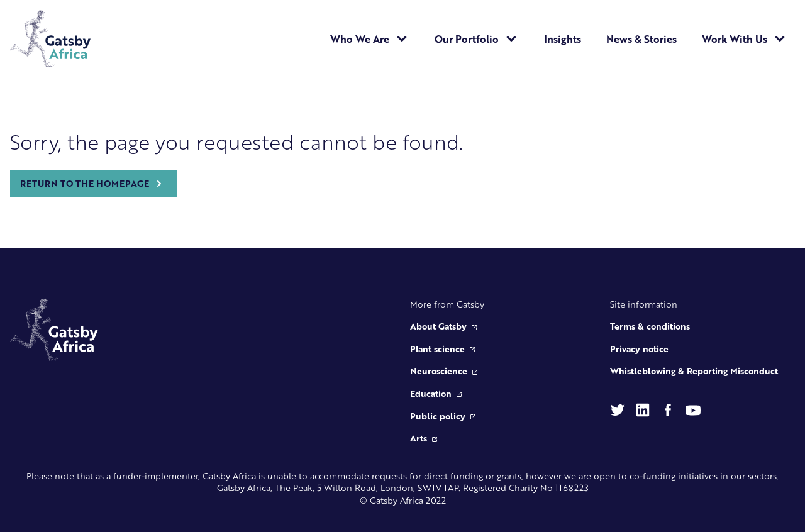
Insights (563, 39)
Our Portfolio (477, 39)
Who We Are (370, 39)
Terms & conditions (650, 326)
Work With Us (745, 39)
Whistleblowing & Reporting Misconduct (694, 370)
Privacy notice (639, 348)
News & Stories (641, 39)
